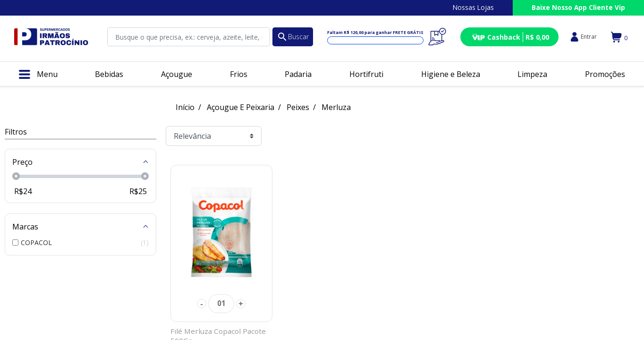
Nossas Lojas (473, 7)
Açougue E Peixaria (241, 107)
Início (185, 107)
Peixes (298, 107)
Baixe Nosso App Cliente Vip (578, 7)
